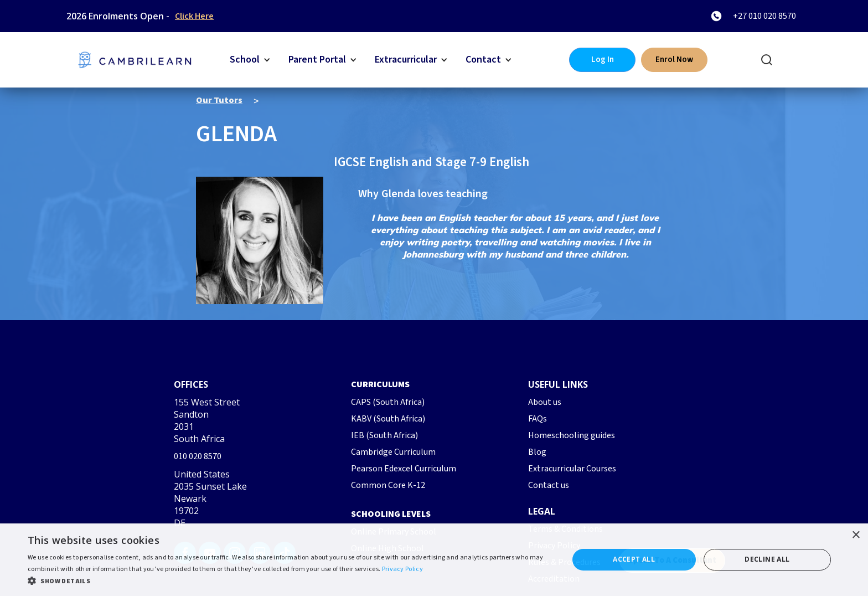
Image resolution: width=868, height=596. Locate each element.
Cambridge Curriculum (393, 452)
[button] (250, 60)
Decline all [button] (767, 559)
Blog (537, 452)
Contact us (549, 485)
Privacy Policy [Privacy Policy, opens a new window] (402, 569)
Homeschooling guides (572, 435)
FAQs (538, 419)
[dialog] (434, 560)
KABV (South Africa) (388, 419)
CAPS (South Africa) (388, 402)
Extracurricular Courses (572, 469)
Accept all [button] (634, 559)
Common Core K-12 (388, 485)
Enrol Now (674, 60)
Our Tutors (219, 100)
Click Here (194, 16)
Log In (603, 60)
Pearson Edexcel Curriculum (404, 469)
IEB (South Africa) (384, 435)
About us (545, 402)
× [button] (856, 535)
